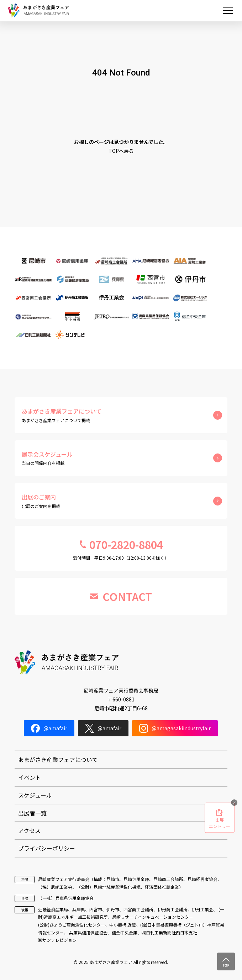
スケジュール (35, 795)
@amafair (49, 728)
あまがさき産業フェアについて (58, 759)
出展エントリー (220, 823)
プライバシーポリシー (47, 848)
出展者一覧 (32, 813)
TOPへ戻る (121, 151)
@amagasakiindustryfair (175, 728)
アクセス (29, 830)
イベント (30, 777)
